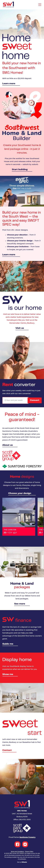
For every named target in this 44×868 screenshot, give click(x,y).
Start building (20, 170)
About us (8, 445)
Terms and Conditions (17, 852)
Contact (7, 750)
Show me (8, 674)
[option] (22, 48)
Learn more (9, 84)
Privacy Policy (29, 852)
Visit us (20, 328)
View (19, 517)
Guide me (8, 644)
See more (20, 604)
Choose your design (20, 493)
